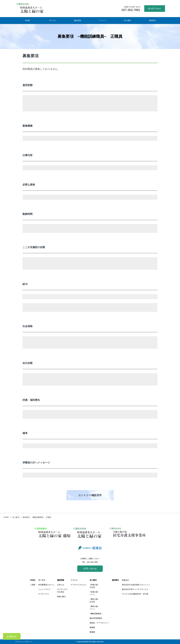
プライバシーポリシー (24, 642)
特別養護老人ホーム (46, 585)
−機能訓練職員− (96, 614)
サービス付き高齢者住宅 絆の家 (135, 594)
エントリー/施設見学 (90, 495)
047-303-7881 (92, 562)
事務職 (92, 632)
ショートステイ (44, 589)
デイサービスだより (79, 585)
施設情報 (77, 20)
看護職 (92, 627)
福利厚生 (152, 20)
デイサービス (44, 594)
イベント (102, 20)
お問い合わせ (155, 8)
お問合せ (12, 636)
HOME (27, 20)
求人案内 (127, 20)
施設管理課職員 (96, 618)
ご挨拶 (33, 585)
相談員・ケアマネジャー (99, 623)
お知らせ (61, 585)
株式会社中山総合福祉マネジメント (136, 585)
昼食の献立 (61, 597)
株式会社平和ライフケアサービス (135, 589)
